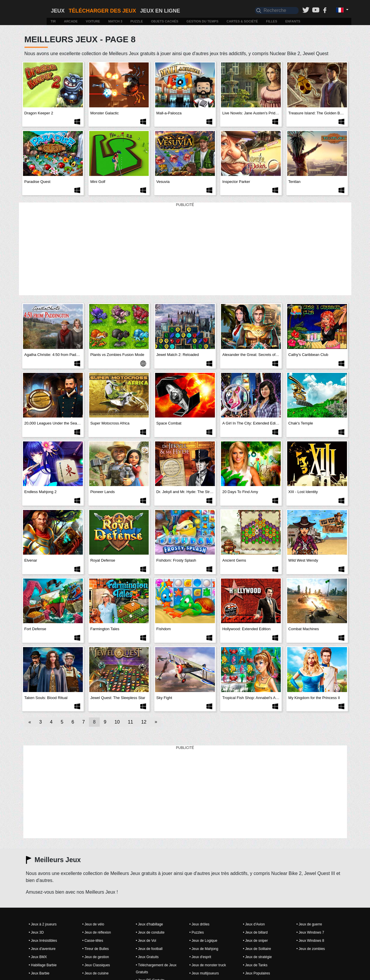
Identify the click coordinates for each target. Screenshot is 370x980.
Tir (53, 21)
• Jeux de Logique (203, 941)
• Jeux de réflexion (97, 932)
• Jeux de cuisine (95, 973)
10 (117, 722)
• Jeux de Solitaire (257, 949)
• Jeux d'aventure (42, 949)
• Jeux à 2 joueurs (43, 924)
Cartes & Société (242, 21)
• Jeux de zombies (311, 949)
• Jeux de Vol (146, 941)
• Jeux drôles (199, 924)
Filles (272, 21)
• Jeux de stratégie (257, 957)
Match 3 (115, 21)
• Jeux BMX (38, 957)
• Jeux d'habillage (149, 924)
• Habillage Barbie (43, 965)
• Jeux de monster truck (208, 965)
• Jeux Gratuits (147, 957)
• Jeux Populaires (256, 973)
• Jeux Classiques (96, 965)
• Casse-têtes (93, 941)
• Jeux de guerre (309, 924)
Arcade (71, 21)
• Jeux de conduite (150, 932)
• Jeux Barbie (39, 973)
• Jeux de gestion (96, 957)
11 (131, 722)
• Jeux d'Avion (254, 924)
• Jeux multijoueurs (204, 973)
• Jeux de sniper (255, 941)
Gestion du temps (202, 21)
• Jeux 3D (36, 932)
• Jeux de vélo (93, 924)
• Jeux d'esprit (200, 957)
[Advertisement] (185, 249)
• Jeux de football (149, 949)
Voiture (93, 21)
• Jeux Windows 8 (310, 941)
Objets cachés (165, 21)
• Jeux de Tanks (255, 965)
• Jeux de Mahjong (204, 949)
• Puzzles (197, 932)
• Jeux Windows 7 (310, 932)
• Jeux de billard (255, 932)
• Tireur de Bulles (95, 949)
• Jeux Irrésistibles (43, 941)
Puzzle (137, 21)
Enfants (293, 21)
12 (144, 722)
